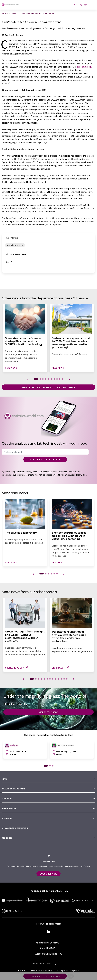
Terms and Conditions (41, 970)
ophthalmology (84, 67)
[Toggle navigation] (93, 5)
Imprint (22, 970)
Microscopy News (49, 712)
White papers (9, 808)
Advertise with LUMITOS (47, 943)
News (5, 779)
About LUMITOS (47, 948)
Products (7, 799)
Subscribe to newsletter (45, 459)
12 (64, 679)
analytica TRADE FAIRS (14, 789)
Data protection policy (68, 970)
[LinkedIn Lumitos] (49, 932)
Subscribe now (49, 874)
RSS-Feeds (7, 838)
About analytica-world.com (49, 954)
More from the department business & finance (49, 387)
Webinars (7, 818)
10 (63, 379)
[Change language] (86, 5)
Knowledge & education (15, 828)
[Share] (81, 5)
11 (61, 679)
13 (67, 679)
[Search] (76, 5)
